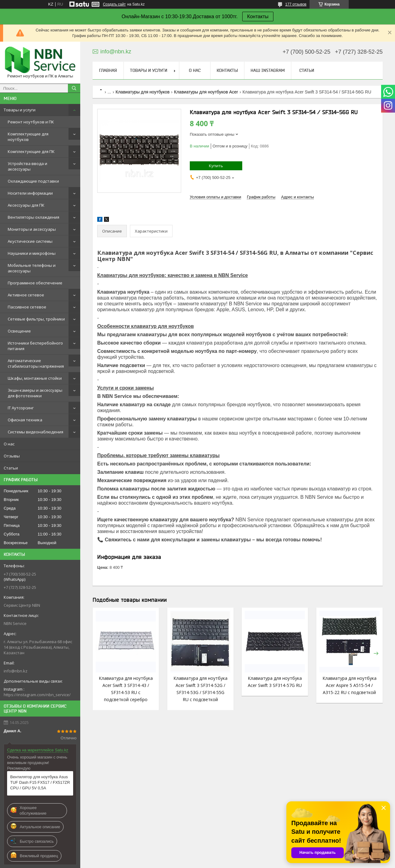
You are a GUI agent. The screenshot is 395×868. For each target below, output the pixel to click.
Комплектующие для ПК (31, 151)
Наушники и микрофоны (32, 253)
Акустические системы (30, 241)
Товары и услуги (20, 110)
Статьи (11, 468)
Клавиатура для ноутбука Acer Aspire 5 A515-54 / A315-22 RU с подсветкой (349, 685)
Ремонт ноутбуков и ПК (31, 122)
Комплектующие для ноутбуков (28, 137)
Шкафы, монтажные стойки (35, 378)
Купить (216, 166)
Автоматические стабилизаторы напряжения (36, 363)
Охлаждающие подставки (33, 181)
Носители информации (30, 193)
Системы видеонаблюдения (35, 432)
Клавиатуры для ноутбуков (143, 92)
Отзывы (12, 456)
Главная (108, 70)
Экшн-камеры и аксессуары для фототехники (35, 393)
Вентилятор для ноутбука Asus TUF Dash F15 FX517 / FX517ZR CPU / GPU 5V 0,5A (40, 782)
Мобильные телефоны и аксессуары (32, 268)
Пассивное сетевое (27, 307)
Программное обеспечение (35, 283)
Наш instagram (268, 70)
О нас (9, 444)
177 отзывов (296, 4)
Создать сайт (114, 4)
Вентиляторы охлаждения (33, 217)
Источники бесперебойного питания (35, 346)
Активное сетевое (26, 295)
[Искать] (74, 88)
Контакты (258, 17)
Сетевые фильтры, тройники (36, 319)
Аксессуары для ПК (26, 205)
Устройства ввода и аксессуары (27, 166)
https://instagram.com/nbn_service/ (37, 695)
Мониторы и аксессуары (32, 229)
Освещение (19, 331)
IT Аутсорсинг (21, 408)
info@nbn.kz (16, 671)
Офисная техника (25, 420)
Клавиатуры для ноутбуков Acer (206, 92)
